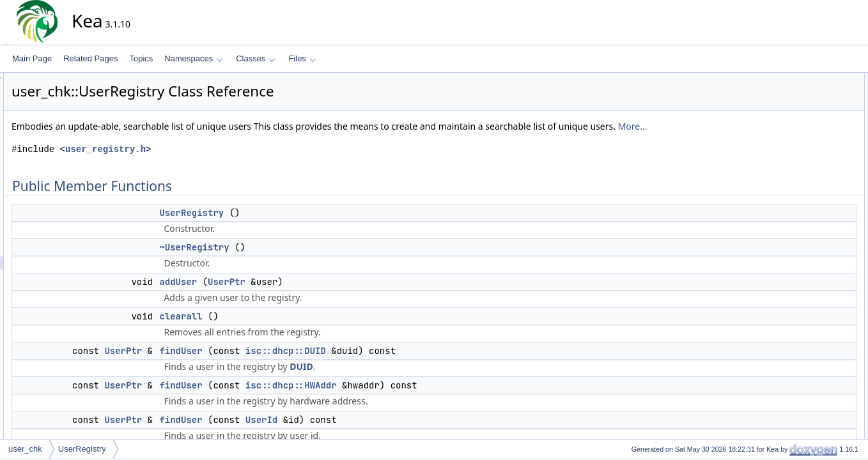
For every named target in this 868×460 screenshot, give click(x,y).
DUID (416, 380)
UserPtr (342, 296)
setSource (798, 234)
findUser (296, 365)
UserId (376, 434)
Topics (141, 58)
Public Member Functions (813, 80)
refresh (792, 206)
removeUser (801, 220)
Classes (256, 58)
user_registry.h (221, 163)
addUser (293, 296)
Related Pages (90, 58)
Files (302, 58)
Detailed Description (804, 249)
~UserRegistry (309, 261)
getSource (798, 192)
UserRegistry (306, 227)
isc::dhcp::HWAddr (406, 399)
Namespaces (193, 58)
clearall (296, 330)
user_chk (25, 449)
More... (141, 140)
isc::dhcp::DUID (401, 365)
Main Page (32, 58)
